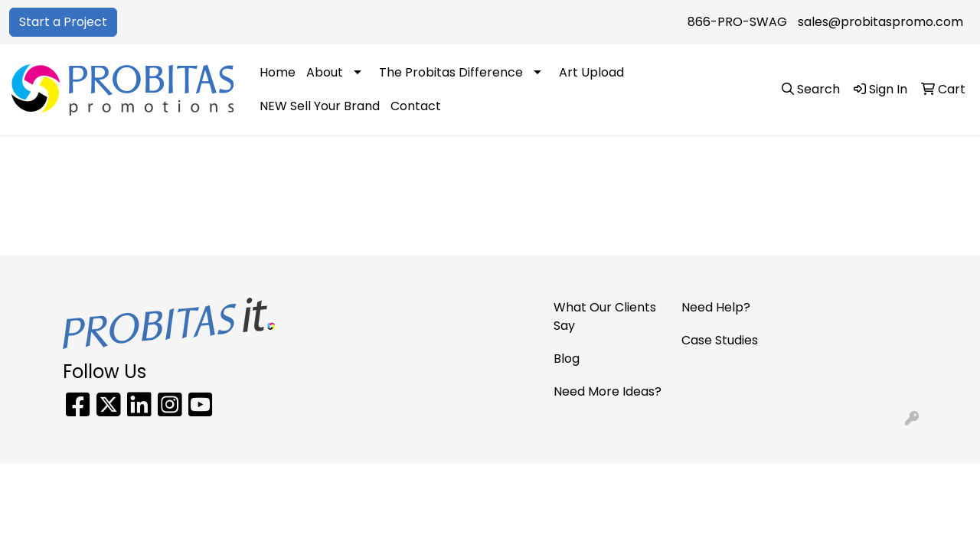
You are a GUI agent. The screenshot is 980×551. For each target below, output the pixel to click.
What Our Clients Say (605, 316)
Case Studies (720, 340)
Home (278, 72)
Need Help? (716, 307)
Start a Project (63, 22)
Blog (567, 359)
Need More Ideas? (608, 391)
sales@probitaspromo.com (880, 22)
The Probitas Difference (451, 72)
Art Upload (591, 72)
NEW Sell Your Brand (320, 106)
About (325, 72)
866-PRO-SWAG (737, 22)
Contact (416, 106)
